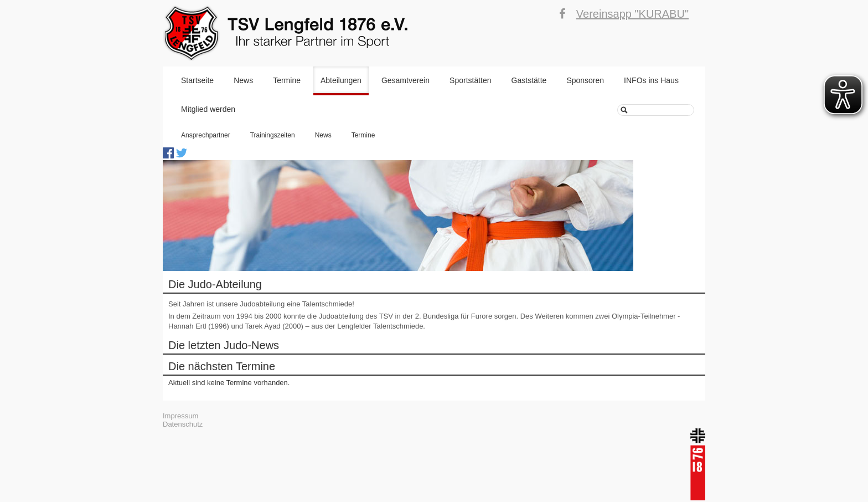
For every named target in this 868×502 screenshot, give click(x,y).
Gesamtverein (405, 80)
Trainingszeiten (273, 135)
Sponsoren (585, 80)
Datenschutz (183, 424)
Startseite (197, 80)
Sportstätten (471, 80)
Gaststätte (529, 80)
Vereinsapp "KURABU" (632, 14)
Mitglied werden (208, 109)
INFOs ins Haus (651, 80)
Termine (287, 80)
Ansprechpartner (206, 135)
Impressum (180, 416)
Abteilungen (341, 80)
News (243, 80)
